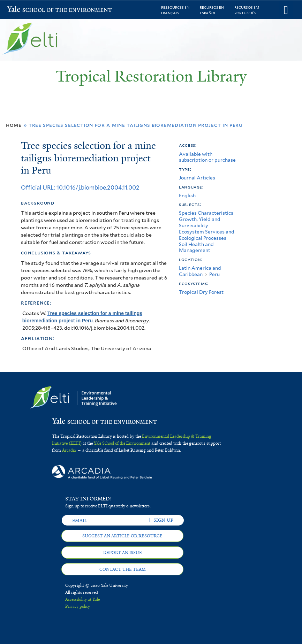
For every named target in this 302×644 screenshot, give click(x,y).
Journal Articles (197, 178)
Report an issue (123, 553)
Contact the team (123, 569)
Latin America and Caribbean (200, 271)
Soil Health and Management (196, 247)
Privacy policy (78, 606)
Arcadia (69, 450)
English (187, 195)
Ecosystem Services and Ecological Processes (207, 235)
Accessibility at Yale (82, 599)
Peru (214, 274)
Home (14, 125)
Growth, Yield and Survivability (200, 222)
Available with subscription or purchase (207, 157)
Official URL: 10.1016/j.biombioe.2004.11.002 (80, 187)
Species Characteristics (206, 213)
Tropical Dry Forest (201, 292)
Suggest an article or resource (122, 536)
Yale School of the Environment (25, 10)
